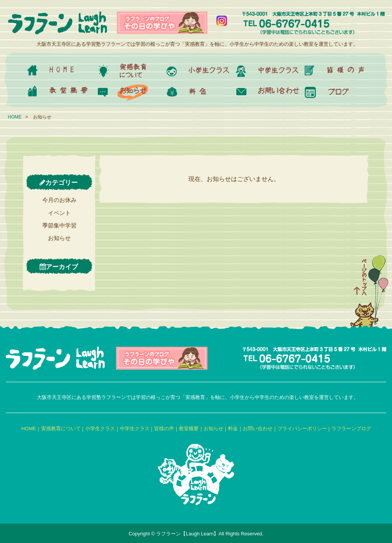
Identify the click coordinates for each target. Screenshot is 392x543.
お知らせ (59, 238)
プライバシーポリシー (302, 428)
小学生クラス (100, 428)
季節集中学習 (59, 225)
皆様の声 (164, 428)
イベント (59, 213)
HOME (15, 117)
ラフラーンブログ (351, 428)
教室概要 (189, 428)
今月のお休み (59, 200)
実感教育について (61, 428)
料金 (233, 428)
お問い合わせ (258, 428)
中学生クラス (135, 428)
